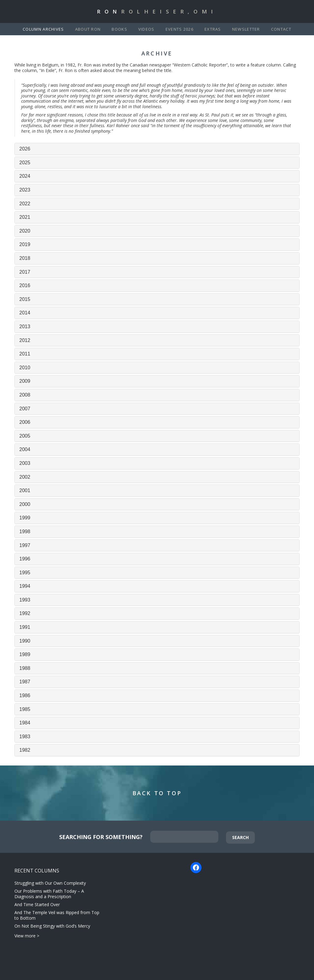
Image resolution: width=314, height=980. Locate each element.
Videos (146, 29)
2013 (25, 327)
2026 (25, 149)
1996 (25, 559)
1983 (25, 737)
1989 (25, 654)
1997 (25, 545)
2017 (25, 272)
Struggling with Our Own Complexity (50, 883)
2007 (25, 409)
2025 (25, 163)
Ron (157, 11)
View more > (27, 936)
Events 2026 (180, 29)
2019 (25, 244)
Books (119, 29)
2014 (25, 313)
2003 (25, 463)
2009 (25, 381)
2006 (25, 422)
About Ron (88, 29)
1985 (25, 709)
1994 (25, 586)
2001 (25, 490)
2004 (25, 449)
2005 (25, 436)
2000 (25, 504)
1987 (25, 682)
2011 (25, 354)
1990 (25, 641)
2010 (25, 368)
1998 (25, 532)
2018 (25, 258)
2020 (25, 231)
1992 (25, 613)
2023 (25, 190)
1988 (25, 668)
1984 (25, 723)
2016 (25, 285)
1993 (25, 600)
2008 (25, 395)
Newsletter (246, 29)
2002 (25, 477)
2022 (25, 204)
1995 (25, 573)
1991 (25, 627)
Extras (213, 29)
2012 (25, 340)
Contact (281, 29)
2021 (25, 217)
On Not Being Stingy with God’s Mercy (52, 926)
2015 (25, 299)
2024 (25, 176)
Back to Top (157, 793)
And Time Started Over (37, 904)
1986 (25, 695)
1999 (25, 518)
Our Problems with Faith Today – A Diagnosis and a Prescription (49, 894)
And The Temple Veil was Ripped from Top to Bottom (57, 915)
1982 (25, 750)
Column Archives (43, 29)
